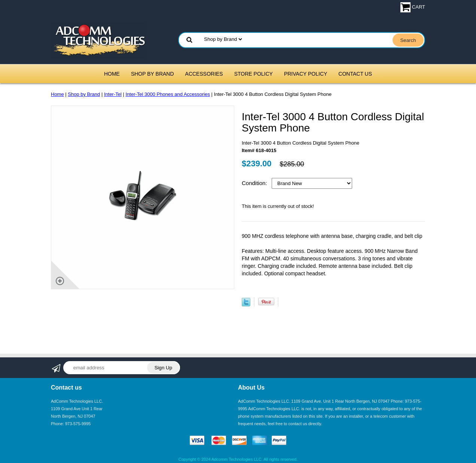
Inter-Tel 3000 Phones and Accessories (168, 94)
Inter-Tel (113, 94)
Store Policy (254, 74)
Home (112, 74)
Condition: (255, 183)
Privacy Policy (306, 74)
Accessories (204, 74)
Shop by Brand (152, 74)
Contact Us (355, 74)
